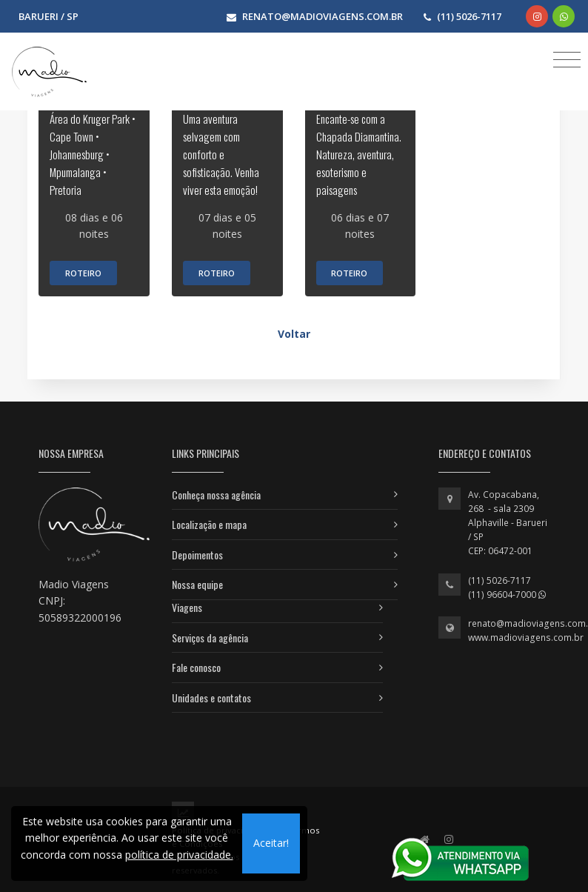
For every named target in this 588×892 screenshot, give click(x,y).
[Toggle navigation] (567, 59)
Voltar (294, 334)
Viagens (187, 607)
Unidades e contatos (211, 698)
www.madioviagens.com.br (526, 638)
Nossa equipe (197, 584)
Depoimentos (197, 555)
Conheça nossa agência (216, 495)
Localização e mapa (209, 524)
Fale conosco (196, 667)
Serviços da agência (210, 638)
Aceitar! (271, 843)
